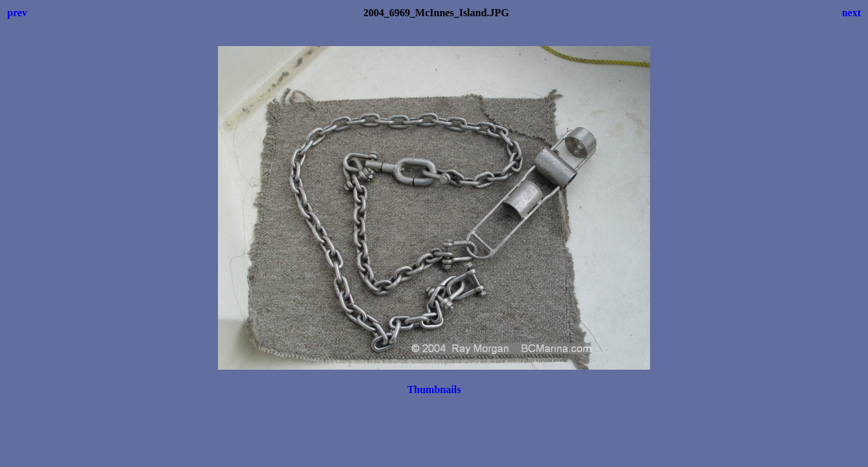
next (851, 13)
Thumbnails (434, 389)
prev (17, 13)
